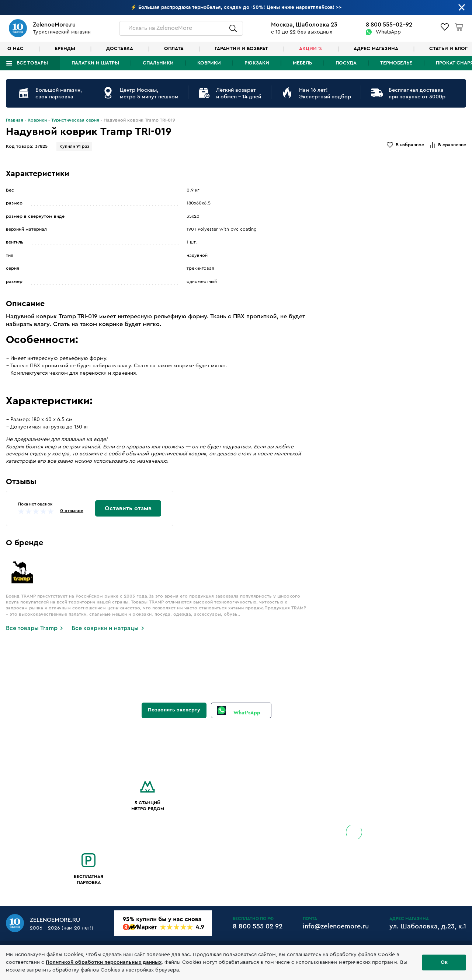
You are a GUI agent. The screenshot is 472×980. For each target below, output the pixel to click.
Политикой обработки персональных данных (104, 962)
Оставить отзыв (128, 508)
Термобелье (396, 63)
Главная (15, 120)
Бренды (65, 49)
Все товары (32, 63)
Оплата (174, 49)
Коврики (209, 63)
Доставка (120, 49)
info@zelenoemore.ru (336, 926)
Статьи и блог (448, 49)
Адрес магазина (376, 49)
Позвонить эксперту (174, 710)
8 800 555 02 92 (258, 926)
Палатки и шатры (95, 63)
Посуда (346, 63)
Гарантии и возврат (241, 49)
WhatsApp (388, 32)
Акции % (311, 49)
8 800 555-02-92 (389, 25)
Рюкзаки (257, 63)
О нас (15, 49)
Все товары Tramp (32, 628)
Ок (444, 962)
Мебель (302, 63)
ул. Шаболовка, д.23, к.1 (428, 926)
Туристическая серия (75, 120)
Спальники (158, 63)
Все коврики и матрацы (105, 628)
